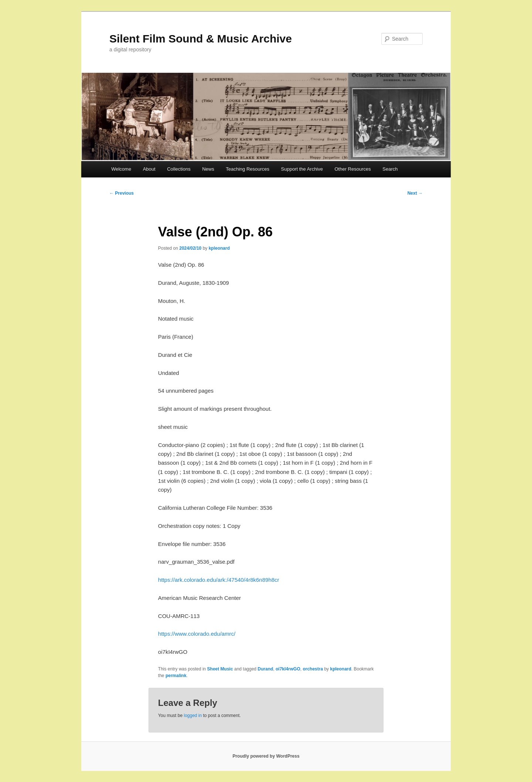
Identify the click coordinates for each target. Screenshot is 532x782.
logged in (193, 716)
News (208, 169)
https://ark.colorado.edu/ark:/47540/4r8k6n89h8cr (219, 580)
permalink (176, 676)
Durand (265, 669)
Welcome (121, 169)
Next (415, 193)
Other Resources (353, 169)
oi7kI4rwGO (288, 669)
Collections (179, 169)
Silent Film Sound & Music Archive (201, 39)
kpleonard (219, 248)
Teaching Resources (248, 169)
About (149, 169)
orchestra (313, 669)
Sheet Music (220, 669)
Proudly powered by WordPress (266, 756)
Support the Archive (302, 169)
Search (390, 169)
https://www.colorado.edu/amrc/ (197, 634)
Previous (122, 193)
